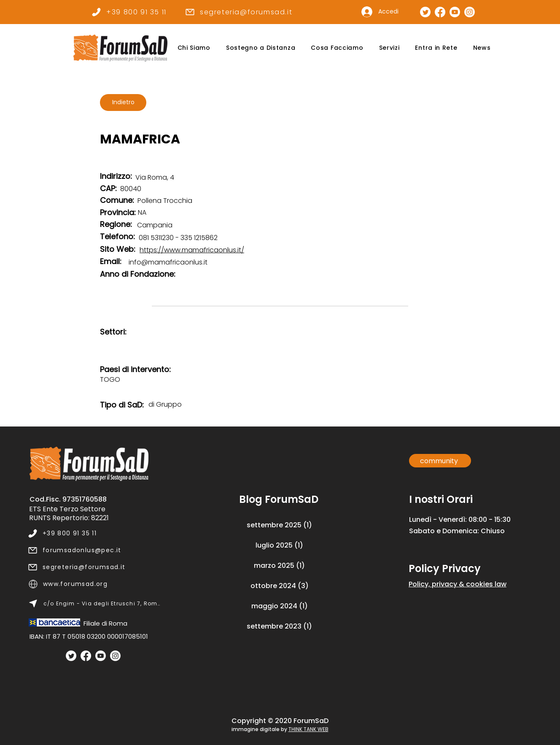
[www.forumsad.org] (95, 584)
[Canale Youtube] (455, 12)
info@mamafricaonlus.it (168, 262)
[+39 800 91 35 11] (129, 12)
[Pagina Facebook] (440, 12)
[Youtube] (101, 656)
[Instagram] (115, 656)
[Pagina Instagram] (470, 12)
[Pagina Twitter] (425, 12)
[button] (194, 48)
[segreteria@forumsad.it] (238, 12)
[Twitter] (71, 656)
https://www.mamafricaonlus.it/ (192, 250)
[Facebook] (86, 656)
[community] (440, 461)
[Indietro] (123, 103)
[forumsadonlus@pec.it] (94, 551)
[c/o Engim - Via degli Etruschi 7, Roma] (95, 604)
